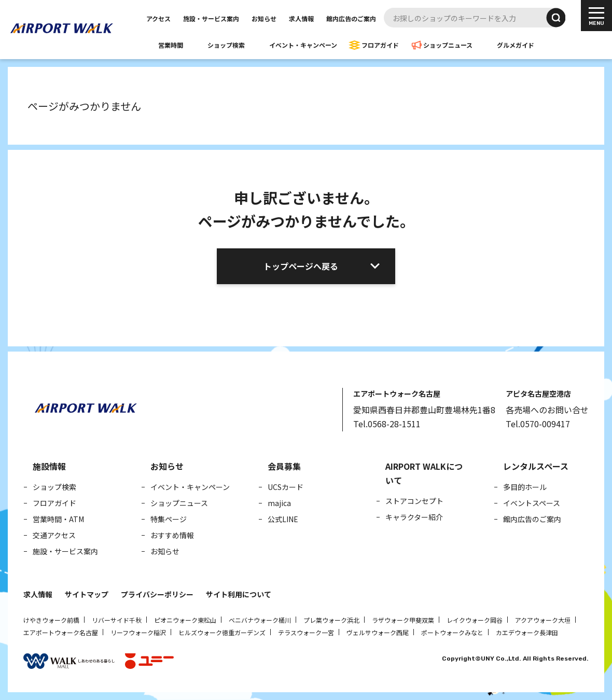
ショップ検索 (226, 45)
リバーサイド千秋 (117, 620)
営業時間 (171, 45)
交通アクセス (54, 535)
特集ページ (169, 519)
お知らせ (264, 18)
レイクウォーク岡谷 (475, 620)
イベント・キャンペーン (303, 45)
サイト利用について (239, 594)
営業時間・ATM (58, 519)
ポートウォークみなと (452, 632)
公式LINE (283, 519)
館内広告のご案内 (351, 18)
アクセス (158, 18)
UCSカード (286, 487)
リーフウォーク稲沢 (138, 632)
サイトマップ (87, 594)
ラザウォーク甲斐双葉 (403, 620)
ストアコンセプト (414, 501)
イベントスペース (532, 503)
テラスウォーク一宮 (306, 632)
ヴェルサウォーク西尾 (378, 632)
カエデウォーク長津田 (527, 632)
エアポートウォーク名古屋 (61, 632)
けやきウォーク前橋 (51, 620)
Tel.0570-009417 (538, 424)
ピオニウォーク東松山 (185, 620)
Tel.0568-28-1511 (387, 424)
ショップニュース (448, 45)
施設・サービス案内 (211, 18)
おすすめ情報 (172, 535)
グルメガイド (516, 45)
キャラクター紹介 (414, 517)
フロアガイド (380, 45)
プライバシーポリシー (157, 594)
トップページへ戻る (301, 266)
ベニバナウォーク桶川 (260, 620)
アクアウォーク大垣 (543, 620)
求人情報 (301, 18)
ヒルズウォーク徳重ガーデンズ (222, 632)
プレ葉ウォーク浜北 (331, 620)
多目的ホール (525, 487)
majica (279, 503)
